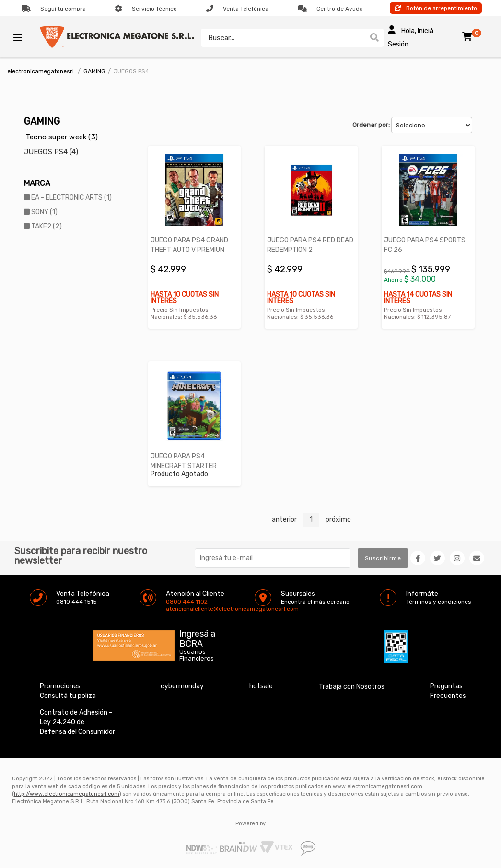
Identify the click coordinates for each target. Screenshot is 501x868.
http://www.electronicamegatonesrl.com (67, 794)
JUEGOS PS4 (131, 71)
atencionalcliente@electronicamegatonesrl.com (174, 609)
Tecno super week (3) (62, 137)
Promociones (60, 686)
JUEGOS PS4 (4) (51, 152)
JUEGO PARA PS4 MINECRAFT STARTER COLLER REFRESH (184, 466)
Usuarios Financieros (197, 655)
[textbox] (281, 38)
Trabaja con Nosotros (352, 687)
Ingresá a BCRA (197, 637)
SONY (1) (41, 212)
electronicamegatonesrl (41, 71)
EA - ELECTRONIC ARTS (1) (68, 198)
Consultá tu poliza (68, 696)
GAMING (94, 71)
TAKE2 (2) (43, 226)
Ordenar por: (371, 125)
